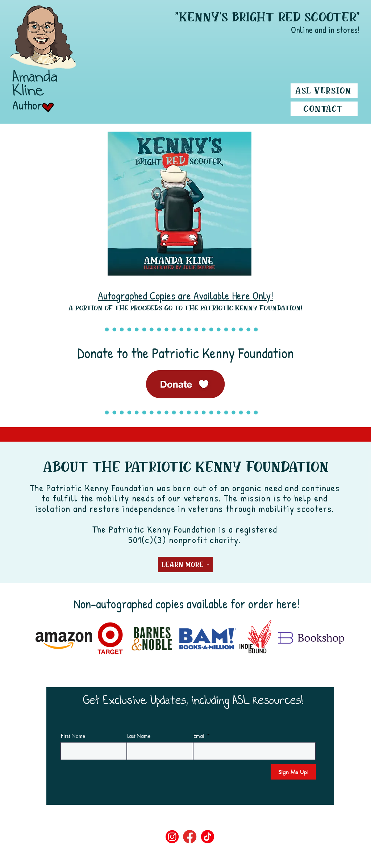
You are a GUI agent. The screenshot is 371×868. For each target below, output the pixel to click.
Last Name (139, 736)
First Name (73, 736)
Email (199, 736)
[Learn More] (185, 565)
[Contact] (324, 109)
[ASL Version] (324, 91)
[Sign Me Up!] (293, 772)
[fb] (190, 837)
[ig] (172, 837)
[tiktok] (208, 837)
